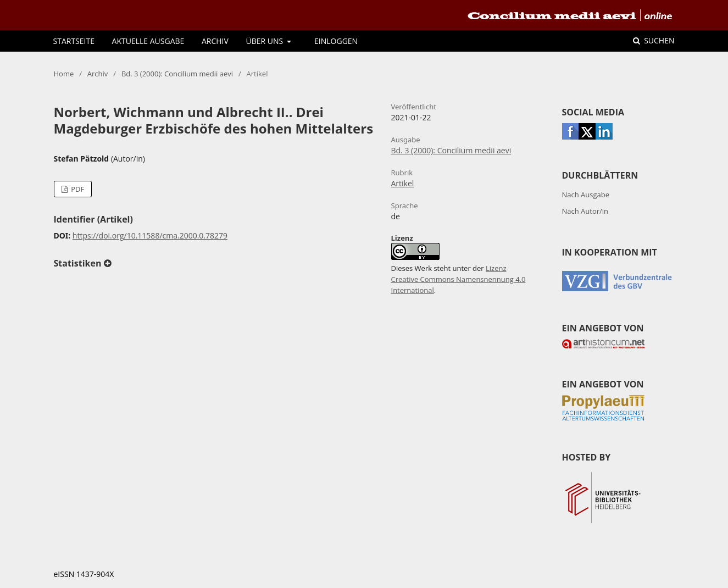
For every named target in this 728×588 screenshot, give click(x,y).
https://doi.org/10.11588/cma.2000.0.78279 (150, 235)
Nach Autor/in (585, 211)
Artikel (403, 183)
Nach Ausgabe (586, 195)
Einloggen (336, 41)
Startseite (74, 41)
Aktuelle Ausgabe (148, 41)
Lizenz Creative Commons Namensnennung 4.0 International (459, 279)
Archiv (215, 41)
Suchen (658, 40)
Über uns (266, 41)
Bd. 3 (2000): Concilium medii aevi (177, 74)
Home (64, 74)
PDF (77, 189)
